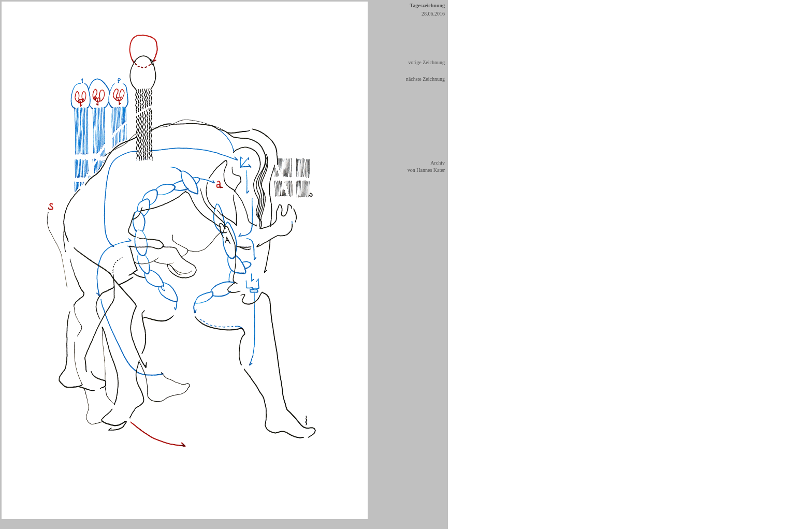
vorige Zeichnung (426, 62)
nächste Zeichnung (425, 79)
